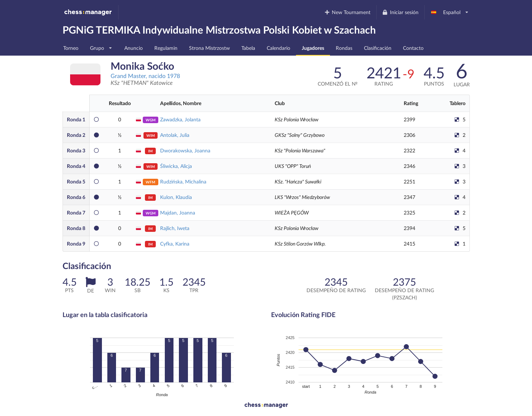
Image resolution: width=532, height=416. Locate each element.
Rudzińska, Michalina (183, 181)
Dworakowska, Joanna (185, 150)
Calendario (278, 48)
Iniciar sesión (400, 12)
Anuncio (134, 48)
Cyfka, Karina (175, 244)
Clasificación (378, 48)
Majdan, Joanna (178, 213)
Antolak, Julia (175, 135)
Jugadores (313, 48)
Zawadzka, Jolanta (180, 119)
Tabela (248, 48)
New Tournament (347, 12)
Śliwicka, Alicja (176, 166)
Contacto (413, 48)
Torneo (71, 48)
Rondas (344, 48)
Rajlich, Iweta (175, 228)
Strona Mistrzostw (209, 48)
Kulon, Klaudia (176, 197)
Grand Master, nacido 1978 (145, 76)
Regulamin (166, 48)
